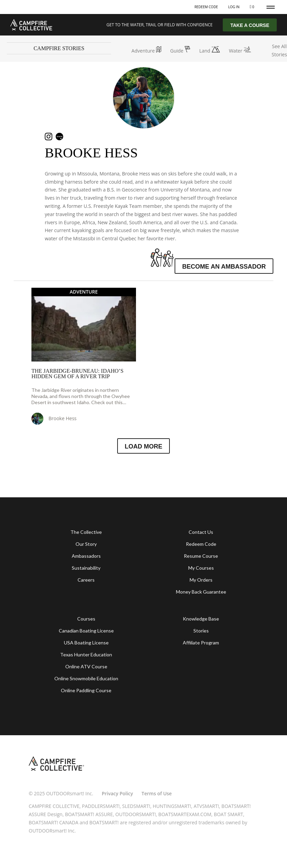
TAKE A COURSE (250, 25)
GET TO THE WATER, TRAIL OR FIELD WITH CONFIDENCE (160, 25)
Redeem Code (206, 7)
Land (210, 51)
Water (240, 51)
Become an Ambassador (224, 267)
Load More (143, 446)
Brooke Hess (91, 153)
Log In (234, 7)
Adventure (146, 51)
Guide (180, 51)
